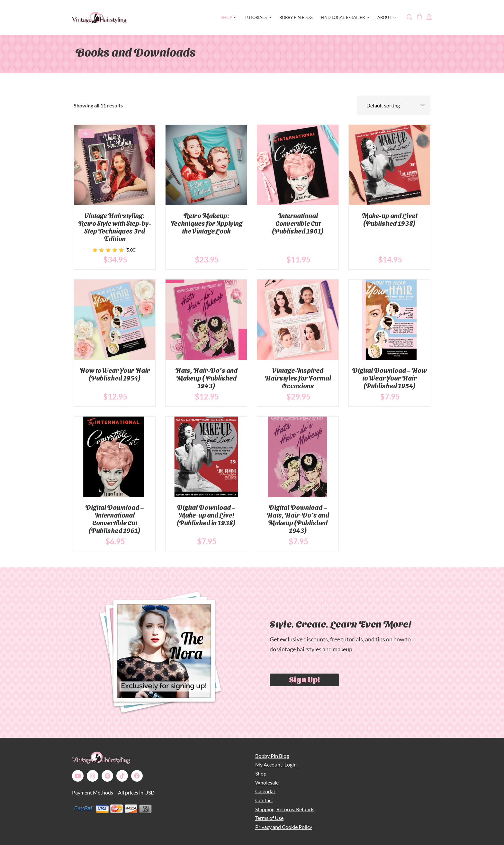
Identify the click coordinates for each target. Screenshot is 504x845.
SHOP (229, 17)
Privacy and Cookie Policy (284, 827)
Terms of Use (269, 818)
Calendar (265, 791)
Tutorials (258, 17)
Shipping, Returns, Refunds (285, 809)
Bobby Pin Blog (296, 17)
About (387, 17)
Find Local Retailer (345, 17)
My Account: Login (276, 764)
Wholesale (267, 782)
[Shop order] (394, 105)
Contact (264, 800)
